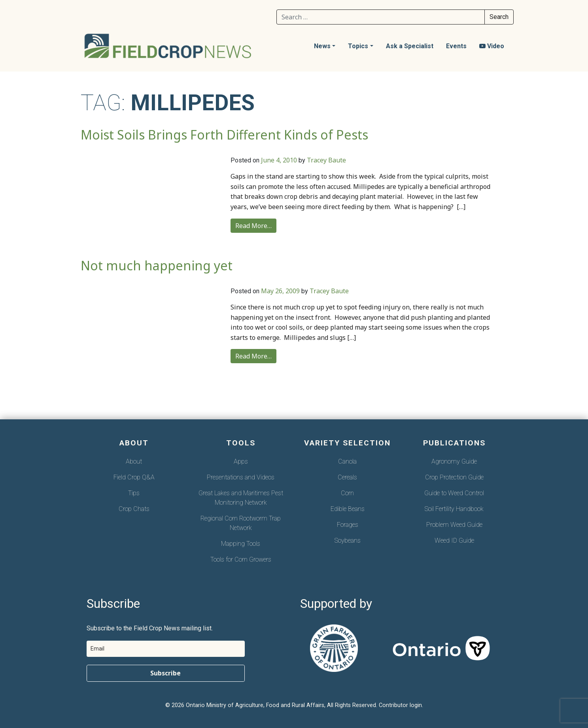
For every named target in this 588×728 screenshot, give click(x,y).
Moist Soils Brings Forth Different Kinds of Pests (224, 135)
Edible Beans (348, 509)
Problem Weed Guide (454, 525)
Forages (348, 525)
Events (456, 46)
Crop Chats (134, 509)
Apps (241, 461)
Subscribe (165, 673)
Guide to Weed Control (454, 493)
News (322, 46)
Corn (347, 493)
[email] (166, 649)
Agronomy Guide (454, 461)
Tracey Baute (326, 160)
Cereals (347, 477)
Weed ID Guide (454, 540)
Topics (358, 46)
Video (492, 46)
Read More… (253, 226)
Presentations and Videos (241, 477)
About (134, 461)
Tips (134, 493)
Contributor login (400, 705)
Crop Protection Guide (454, 477)
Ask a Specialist (410, 46)
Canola (347, 461)
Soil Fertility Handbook (454, 509)
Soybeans (348, 540)
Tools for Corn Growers (241, 559)
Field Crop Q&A (134, 477)
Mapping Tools (241, 544)
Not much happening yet (157, 265)
